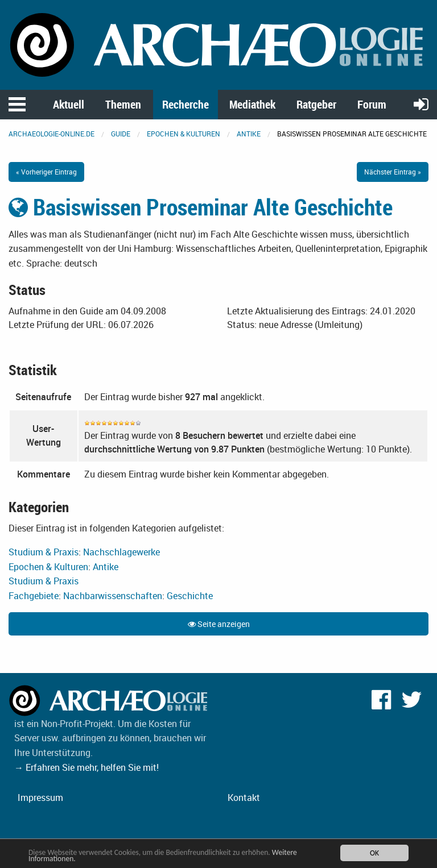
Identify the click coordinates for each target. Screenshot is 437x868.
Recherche (185, 104)
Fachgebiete (34, 596)
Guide (121, 134)
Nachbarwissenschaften (113, 596)
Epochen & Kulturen (184, 134)
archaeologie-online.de (51, 134)
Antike (249, 134)
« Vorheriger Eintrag (46, 172)
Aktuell (69, 104)
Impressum (40, 798)
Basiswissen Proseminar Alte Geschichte (201, 207)
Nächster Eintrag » (393, 172)
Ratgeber (316, 104)
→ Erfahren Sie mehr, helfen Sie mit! (86, 767)
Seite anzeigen (219, 624)
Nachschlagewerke (121, 552)
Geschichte (190, 596)
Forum (372, 104)
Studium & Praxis (44, 552)
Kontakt (244, 798)
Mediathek (252, 104)
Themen (123, 104)
